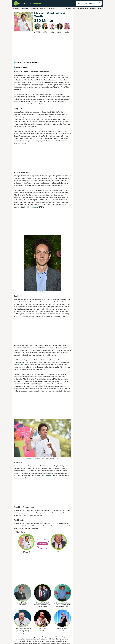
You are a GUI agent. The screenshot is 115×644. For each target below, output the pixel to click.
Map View (93, 8)
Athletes (16, 8)
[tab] (43, 62)
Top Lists (68, 8)
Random (100, 8)
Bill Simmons (32, 207)
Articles (52, 8)
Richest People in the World (80, 8)
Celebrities (34, 8)
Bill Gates (21, 365)
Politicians (44, 8)
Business (25, 8)
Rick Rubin (46, 476)
